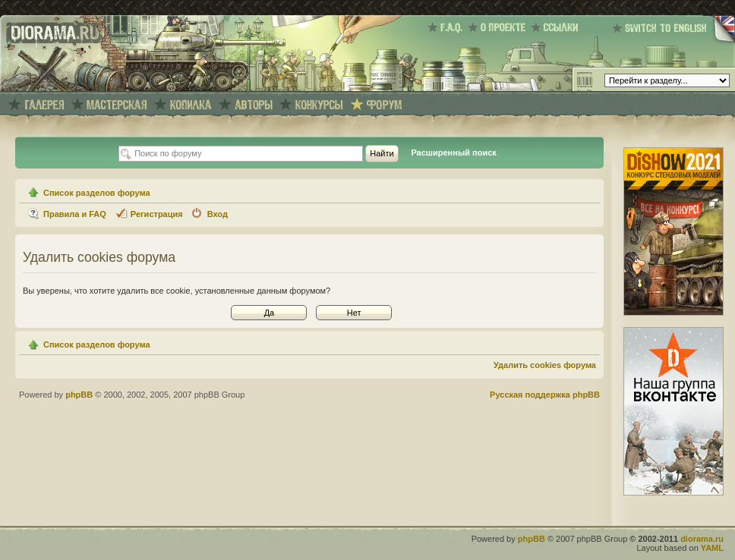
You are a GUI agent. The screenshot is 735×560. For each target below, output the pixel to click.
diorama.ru (702, 539)
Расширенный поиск (453, 153)
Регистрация (157, 214)
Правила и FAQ (75, 214)
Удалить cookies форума (545, 365)
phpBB (79, 395)
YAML (712, 548)
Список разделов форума (97, 193)
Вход (218, 214)
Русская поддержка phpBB (545, 395)
